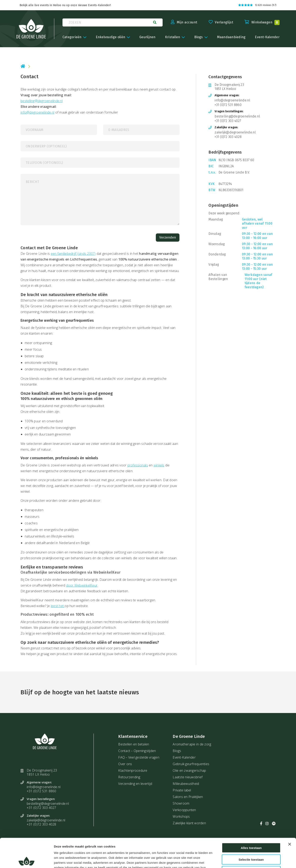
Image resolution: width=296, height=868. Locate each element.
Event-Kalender (184, 757)
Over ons (125, 764)
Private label (182, 790)
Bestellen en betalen (134, 744)
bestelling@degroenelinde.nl (42, 101)
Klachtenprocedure (133, 770)
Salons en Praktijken (188, 797)
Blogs (177, 751)
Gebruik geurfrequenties (191, 764)
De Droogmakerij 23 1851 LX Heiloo (229, 87)
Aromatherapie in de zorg (192, 744)
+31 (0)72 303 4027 (228, 121)
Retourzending (129, 777)
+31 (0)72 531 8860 (228, 105)
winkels (159, 465)
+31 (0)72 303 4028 (228, 137)
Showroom (181, 803)
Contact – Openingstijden (137, 751)
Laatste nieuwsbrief (188, 777)
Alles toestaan (251, 819)
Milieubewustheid (186, 784)
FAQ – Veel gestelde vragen (139, 757)
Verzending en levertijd (135, 784)
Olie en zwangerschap (189, 770)
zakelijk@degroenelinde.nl (235, 132)
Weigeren (251, 842)
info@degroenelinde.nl (37, 112)
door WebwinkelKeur (82, 585)
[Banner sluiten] (290, 815)
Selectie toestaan (251, 830)
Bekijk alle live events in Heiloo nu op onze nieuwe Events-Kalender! (65, 5)
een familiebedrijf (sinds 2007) (73, 254)
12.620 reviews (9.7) (257, 5)
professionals (138, 465)
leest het (58, 606)
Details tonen (224, 860)
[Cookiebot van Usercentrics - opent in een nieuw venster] (27, 860)
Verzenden (168, 237)
